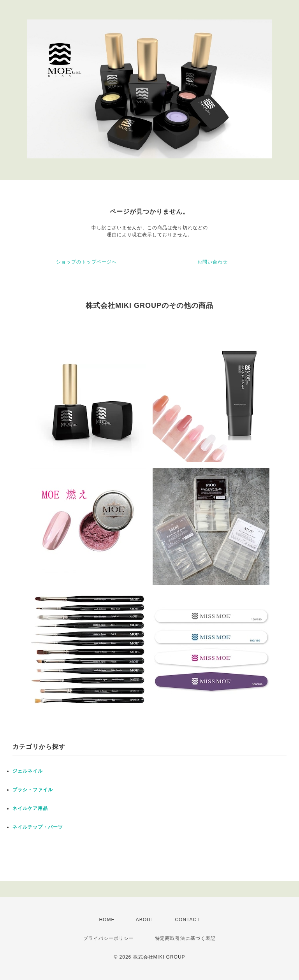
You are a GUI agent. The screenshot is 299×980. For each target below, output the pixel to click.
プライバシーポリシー (109, 938)
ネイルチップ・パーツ (38, 827)
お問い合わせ (213, 262)
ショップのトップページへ (86, 262)
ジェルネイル (28, 771)
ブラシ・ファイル (33, 790)
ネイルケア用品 (30, 808)
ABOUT (145, 920)
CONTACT (187, 920)
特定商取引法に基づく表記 (185, 938)
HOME (107, 920)
